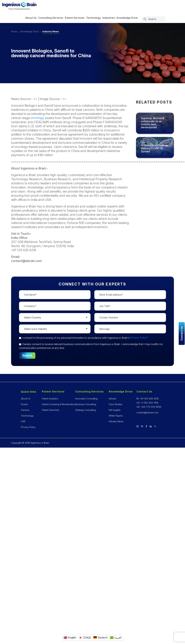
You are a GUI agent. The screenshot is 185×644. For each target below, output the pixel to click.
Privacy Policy (28, 427)
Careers (25, 410)
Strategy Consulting (86, 410)
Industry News (51, 32)
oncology (37, 118)
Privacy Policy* (139, 338)
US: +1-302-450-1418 (147, 403)
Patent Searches (50, 410)
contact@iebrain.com (148, 413)
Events (24, 404)
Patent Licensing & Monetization (58, 404)
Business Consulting (86, 404)
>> (35, 99)
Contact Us (144, 392)
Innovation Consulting (86, 399)
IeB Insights (115, 410)
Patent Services (75, 18)
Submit (27, 355)
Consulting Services (51, 18)
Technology (93, 18)
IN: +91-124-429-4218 (148, 399)
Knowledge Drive (127, 18)
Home (14, 32)
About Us (31, 18)
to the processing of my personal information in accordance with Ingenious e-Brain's (84, 338)
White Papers (116, 416)
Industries (109, 18)
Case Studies (116, 404)
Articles (113, 399)
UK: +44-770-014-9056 (149, 407)
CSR (23, 421)
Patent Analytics (50, 399)
